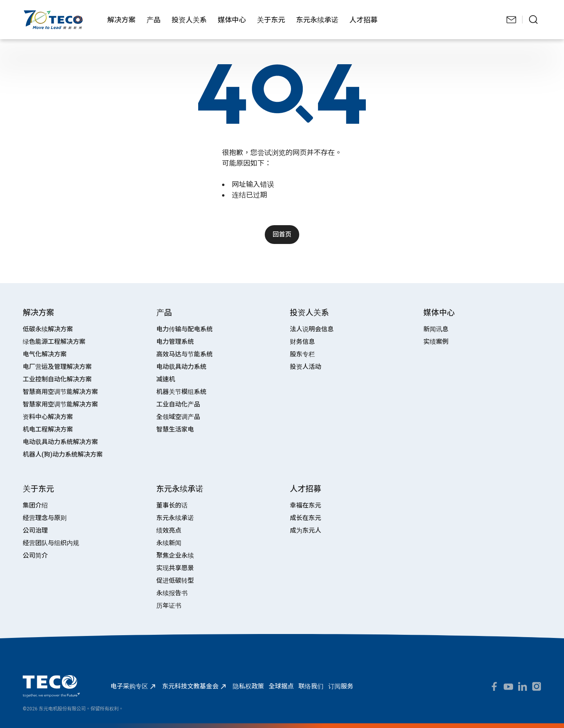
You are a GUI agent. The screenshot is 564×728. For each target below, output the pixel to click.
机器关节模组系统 (181, 392)
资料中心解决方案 (48, 417)
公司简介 (35, 555)
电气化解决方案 (45, 354)
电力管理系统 (175, 342)
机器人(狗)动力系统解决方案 (63, 454)
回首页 (282, 234)
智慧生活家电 (175, 429)
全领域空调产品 (178, 417)
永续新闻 (169, 543)
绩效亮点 (169, 530)
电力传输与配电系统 (184, 329)
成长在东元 (305, 518)
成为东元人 (305, 530)
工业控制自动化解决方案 (57, 379)
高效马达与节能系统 (184, 354)
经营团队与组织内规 (51, 543)
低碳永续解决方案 (48, 329)
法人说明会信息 (312, 329)
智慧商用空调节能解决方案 (60, 392)
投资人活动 (305, 367)
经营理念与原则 (45, 518)
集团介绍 (35, 505)
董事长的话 (172, 505)
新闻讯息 (436, 329)
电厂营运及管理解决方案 (57, 367)
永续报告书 (172, 593)
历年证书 (169, 606)
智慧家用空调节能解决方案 (60, 404)
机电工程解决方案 (48, 429)
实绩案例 (436, 342)
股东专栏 (302, 354)
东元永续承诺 (175, 518)
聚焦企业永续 (175, 555)
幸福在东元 (305, 505)
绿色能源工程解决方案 (54, 342)
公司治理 (35, 530)
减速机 (166, 379)
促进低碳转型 (175, 581)
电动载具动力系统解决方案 (60, 442)
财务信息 (302, 342)
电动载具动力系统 (181, 367)
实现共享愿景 (175, 568)
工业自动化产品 (178, 404)
